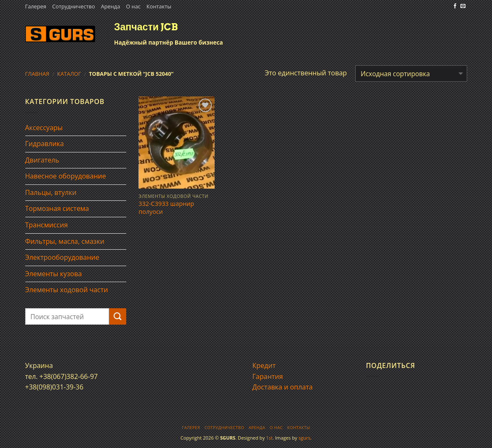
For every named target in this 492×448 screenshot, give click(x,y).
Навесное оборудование (66, 176)
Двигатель (42, 160)
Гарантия (268, 376)
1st (269, 438)
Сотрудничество (74, 6)
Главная (37, 74)
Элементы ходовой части (67, 290)
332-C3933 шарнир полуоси (166, 208)
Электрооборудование (62, 257)
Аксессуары (44, 128)
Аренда (111, 6)
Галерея (36, 6)
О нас (133, 6)
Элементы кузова (54, 274)
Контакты (159, 6)
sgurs (304, 438)
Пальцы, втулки (51, 192)
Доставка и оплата (283, 387)
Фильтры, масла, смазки (65, 241)
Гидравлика (45, 144)
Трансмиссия (47, 225)
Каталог (69, 74)
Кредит (264, 365)
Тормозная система (57, 208)
